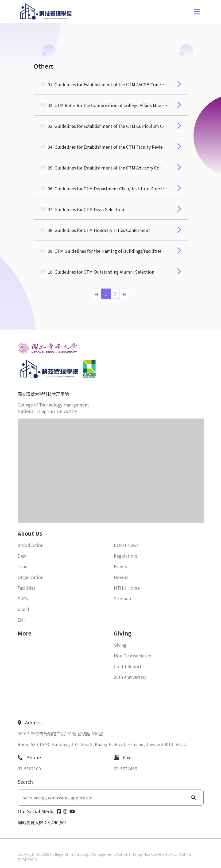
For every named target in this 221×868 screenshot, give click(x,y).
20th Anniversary (130, 677)
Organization (30, 577)
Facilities (27, 588)
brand (23, 609)
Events (120, 566)
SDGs (23, 598)
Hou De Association (133, 656)
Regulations (126, 556)
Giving (120, 645)
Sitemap (122, 598)
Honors (121, 577)
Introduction (30, 545)
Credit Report (128, 666)
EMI (21, 620)
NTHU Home (127, 588)
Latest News (126, 545)
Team (23, 566)
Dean (23, 556)
